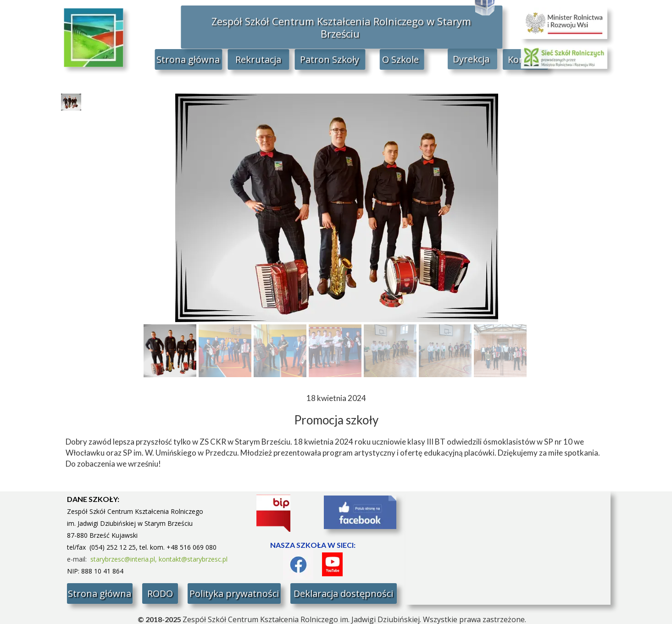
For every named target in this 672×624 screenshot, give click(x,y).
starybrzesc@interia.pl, (125, 559)
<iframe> (508, 548)
